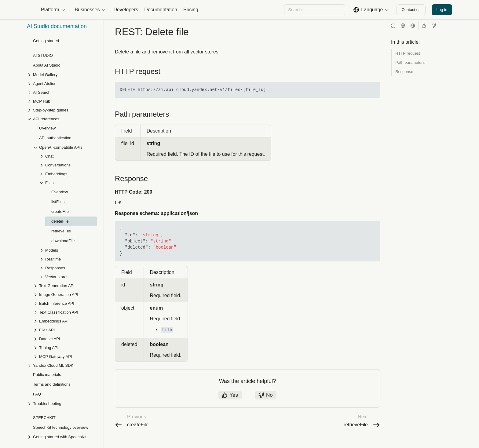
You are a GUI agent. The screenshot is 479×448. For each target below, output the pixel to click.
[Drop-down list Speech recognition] (62, 344)
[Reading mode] (393, 26)
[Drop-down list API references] (62, 379)
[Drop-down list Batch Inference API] (65, 202)
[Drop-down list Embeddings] (68, 72)
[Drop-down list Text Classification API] (65, 211)
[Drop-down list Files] (68, 81)
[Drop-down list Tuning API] (65, 246)
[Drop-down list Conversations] (68, 63)
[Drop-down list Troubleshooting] (62, 302)
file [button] (167, 342)
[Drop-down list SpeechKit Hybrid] (62, 371)
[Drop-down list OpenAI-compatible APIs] (65, 46)
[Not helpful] (434, 26)
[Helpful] (424, 26)
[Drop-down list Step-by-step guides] (62, 362)
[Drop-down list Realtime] (68, 157)
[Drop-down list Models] (68, 149)
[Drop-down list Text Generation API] (65, 184)
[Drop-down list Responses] (68, 166)
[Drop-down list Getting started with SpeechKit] (62, 335)
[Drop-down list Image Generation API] (65, 193)
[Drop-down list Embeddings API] (65, 219)
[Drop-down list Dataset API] (65, 237)
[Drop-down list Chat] (68, 55)
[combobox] (314, 10)
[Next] (257, 10)
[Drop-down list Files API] (65, 228)
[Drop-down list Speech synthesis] (62, 353)
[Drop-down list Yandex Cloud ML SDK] (62, 264)
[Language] (413, 26)
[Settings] (403, 26)
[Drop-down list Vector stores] (68, 175)
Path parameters (410, 62)
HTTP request (408, 53)
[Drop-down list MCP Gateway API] (65, 255)
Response (404, 72)
